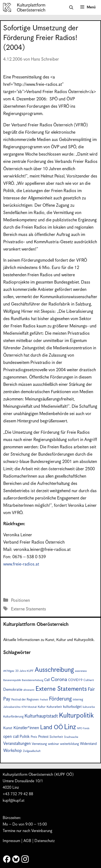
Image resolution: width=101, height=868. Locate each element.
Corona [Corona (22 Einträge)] (59, 680)
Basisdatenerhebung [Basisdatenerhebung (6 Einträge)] (32, 680)
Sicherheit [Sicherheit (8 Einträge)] (56, 737)
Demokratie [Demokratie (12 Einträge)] (13, 690)
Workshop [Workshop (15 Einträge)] (13, 751)
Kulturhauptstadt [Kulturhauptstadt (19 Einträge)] (41, 716)
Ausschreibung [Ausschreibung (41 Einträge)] (54, 670)
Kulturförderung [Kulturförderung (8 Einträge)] (13, 717)
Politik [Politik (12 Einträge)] (25, 737)
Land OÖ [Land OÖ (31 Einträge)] (52, 728)
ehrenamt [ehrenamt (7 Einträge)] (29, 690)
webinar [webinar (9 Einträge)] (53, 744)
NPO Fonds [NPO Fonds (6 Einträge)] (83, 729)
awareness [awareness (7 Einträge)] (81, 671)
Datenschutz (45, 841)
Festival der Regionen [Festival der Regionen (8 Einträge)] (25, 700)
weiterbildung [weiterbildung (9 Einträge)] (69, 744)
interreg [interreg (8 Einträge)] (78, 700)
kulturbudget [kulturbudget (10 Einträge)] (72, 707)
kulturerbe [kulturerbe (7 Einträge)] (89, 707)
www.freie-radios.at (21, 564)
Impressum (11, 841)
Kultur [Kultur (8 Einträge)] (42, 707)
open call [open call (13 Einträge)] (11, 737)
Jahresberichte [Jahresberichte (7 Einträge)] (12, 707)
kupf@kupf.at (14, 801)
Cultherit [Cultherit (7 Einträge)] (89, 680)
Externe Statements (29, 609)
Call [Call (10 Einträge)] (47, 680)
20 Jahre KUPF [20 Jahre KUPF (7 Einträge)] (25, 671)
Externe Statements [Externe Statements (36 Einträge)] (61, 689)
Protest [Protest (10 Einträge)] (43, 737)
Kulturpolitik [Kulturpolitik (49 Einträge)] (76, 716)
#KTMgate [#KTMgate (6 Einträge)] (9, 671)
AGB (27, 841)
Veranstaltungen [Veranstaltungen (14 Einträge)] (17, 744)
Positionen (20, 601)
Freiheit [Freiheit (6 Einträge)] (44, 700)
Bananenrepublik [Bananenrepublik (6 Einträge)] (12, 680)
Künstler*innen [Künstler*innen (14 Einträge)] (26, 728)
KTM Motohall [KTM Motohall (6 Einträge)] (29, 707)
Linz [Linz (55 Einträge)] (70, 727)
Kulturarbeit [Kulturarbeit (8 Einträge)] (54, 707)
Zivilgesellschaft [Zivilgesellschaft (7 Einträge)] (32, 751)
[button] (71, 8)
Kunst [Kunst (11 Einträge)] (8, 728)
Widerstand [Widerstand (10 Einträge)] (88, 744)
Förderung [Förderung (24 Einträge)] (60, 699)
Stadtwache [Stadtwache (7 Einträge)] (71, 737)
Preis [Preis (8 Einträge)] (34, 737)
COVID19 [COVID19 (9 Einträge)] (75, 680)
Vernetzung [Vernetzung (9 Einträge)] (39, 744)
